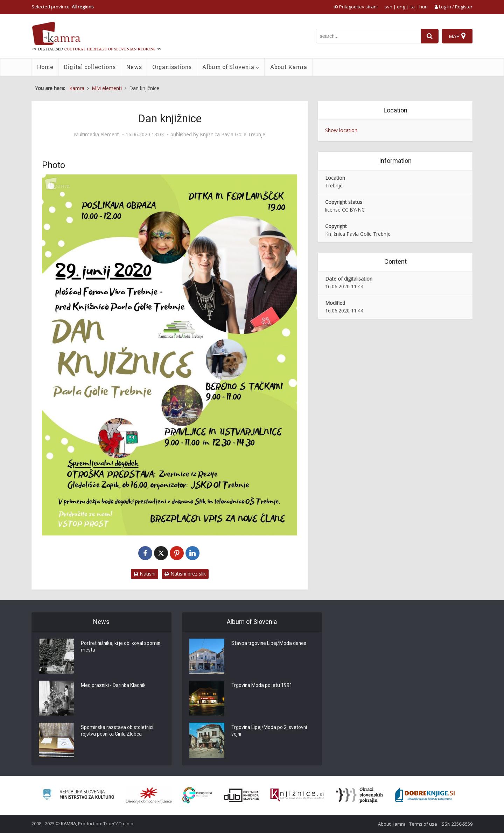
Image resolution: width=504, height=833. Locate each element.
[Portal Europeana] (197, 795)
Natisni (145, 574)
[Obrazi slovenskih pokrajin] (360, 795)
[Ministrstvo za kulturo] (78, 795)
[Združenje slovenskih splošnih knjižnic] (297, 795)
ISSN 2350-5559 (457, 824)
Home (45, 67)
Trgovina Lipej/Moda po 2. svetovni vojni (269, 731)
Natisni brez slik (185, 574)
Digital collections (90, 67)
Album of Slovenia (228, 67)
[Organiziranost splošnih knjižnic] (149, 795)
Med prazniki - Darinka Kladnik (114, 686)
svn (388, 7)
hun (423, 7)
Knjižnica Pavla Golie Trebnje (233, 135)
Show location (341, 130)
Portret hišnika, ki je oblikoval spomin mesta (121, 647)
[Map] (457, 36)
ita (412, 7)
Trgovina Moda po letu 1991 (262, 686)
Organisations (172, 67)
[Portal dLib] (241, 795)
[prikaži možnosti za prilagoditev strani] (356, 7)
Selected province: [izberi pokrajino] (63, 7)
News (134, 67)
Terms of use (423, 824)
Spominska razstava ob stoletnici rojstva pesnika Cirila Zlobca (117, 731)
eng (401, 7)
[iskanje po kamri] (369, 36)
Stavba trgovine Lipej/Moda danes (269, 644)
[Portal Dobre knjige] (425, 795)
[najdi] (430, 36)
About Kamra (288, 67)
